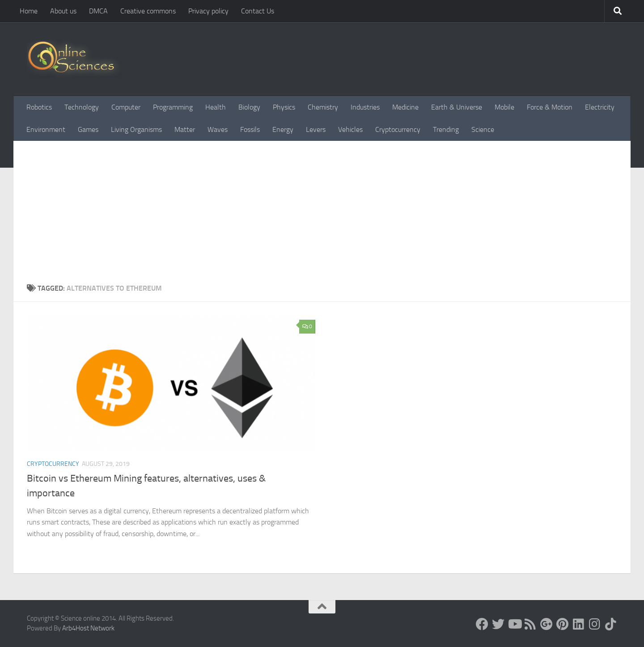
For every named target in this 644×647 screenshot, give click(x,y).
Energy (283, 129)
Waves (218, 129)
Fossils (250, 129)
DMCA (98, 11)
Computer (126, 107)
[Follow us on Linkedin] (579, 624)
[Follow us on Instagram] (595, 624)
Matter (185, 129)
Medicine (405, 107)
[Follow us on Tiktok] (611, 624)
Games (88, 129)
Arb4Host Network (88, 628)
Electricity (600, 107)
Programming (173, 107)
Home (29, 11)
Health (216, 107)
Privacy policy (208, 11)
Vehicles (350, 129)
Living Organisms (136, 129)
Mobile (504, 107)
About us (63, 11)
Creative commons (148, 11)
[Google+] (547, 624)
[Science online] (482, 624)
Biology (249, 107)
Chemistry (323, 107)
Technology (82, 107)
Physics (284, 107)
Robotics (39, 107)
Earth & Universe (457, 107)
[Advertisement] (322, 216)
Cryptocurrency (398, 129)
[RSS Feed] (530, 624)
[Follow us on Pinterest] (563, 624)
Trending (446, 129)
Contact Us (258, 11)
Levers (316, 129)
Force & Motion (550, 107)
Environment (46, 129)
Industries (365, 107)
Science (483, 129)
